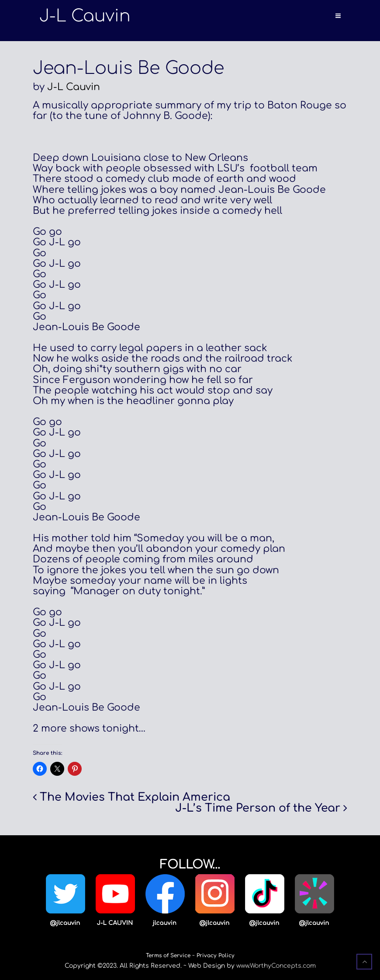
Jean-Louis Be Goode (128, 68)
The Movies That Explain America (135, 797)
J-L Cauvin (74, 87)
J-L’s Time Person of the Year (258, 808)
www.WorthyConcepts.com (276, 966)
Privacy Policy (216, 956)
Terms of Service (168, 956)
